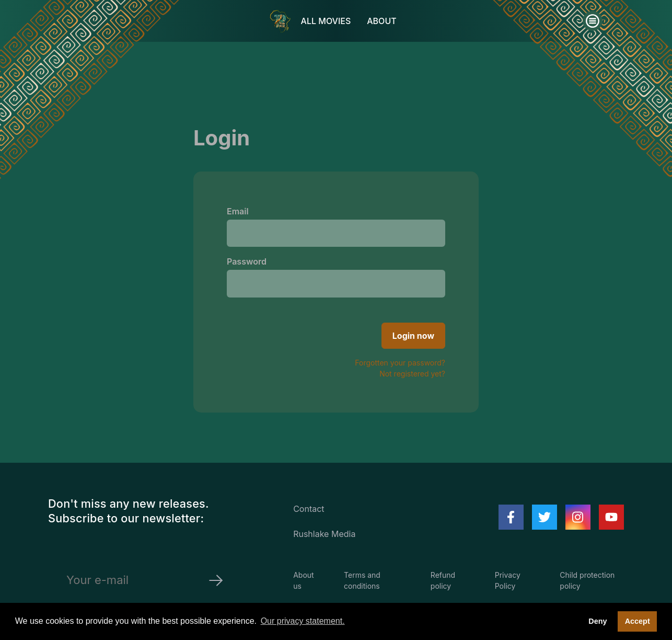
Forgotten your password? (400, 363)
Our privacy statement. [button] (303, 621)
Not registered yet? (412, 374)
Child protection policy (587, 580)
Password (247, 261)
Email (238, 211)
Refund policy (443, 580)
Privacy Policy (508, 580)
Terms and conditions (362, 580)
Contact (309, 509)
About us (303, 580)
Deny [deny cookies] (598, 621)
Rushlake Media (324, 534)
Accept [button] (638, 621)
